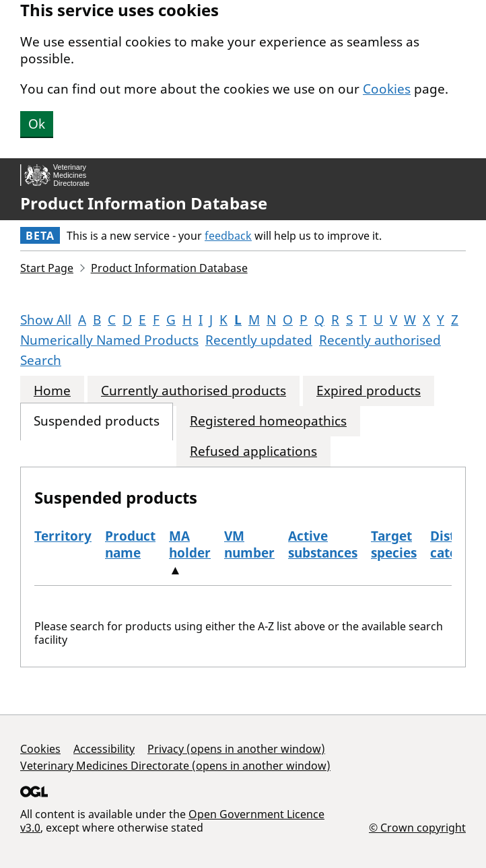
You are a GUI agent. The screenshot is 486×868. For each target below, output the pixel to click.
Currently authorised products (194, 391)
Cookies (387, 89)
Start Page (47, 268)
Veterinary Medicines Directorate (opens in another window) (175, 766)
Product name (130, 544)
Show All (46, 320)
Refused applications (253, 452)
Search (41, 360)
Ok (37, 124)
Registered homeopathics (268, 421)
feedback (228, 236)
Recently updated (259, 340)
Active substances (323, 544)
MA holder (190, 544)
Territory (63, 536)
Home (52, 391)
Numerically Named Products (109, 340)
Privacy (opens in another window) (236, 749)
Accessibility (104, 749)
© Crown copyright (417, 827)
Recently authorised (380, 340)
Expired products (369, 391)
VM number (249, 544)
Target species (394, 544)
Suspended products (97, 421)
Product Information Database (144, 203)
